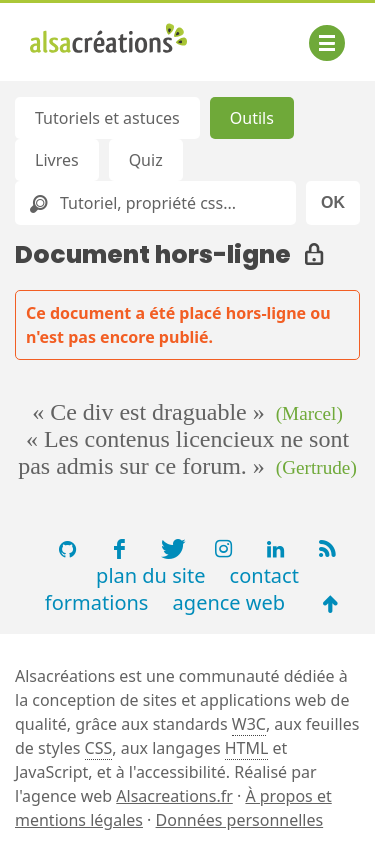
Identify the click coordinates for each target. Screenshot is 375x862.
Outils (252, 118)
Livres (57, 160)
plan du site (150, 575)
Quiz (146, 160)
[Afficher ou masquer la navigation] (327, 43)
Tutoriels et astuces (107, 118)
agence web (229, 602)
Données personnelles (240, 820)
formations (97, 602)
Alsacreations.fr (174, 796)
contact (264, 575)
